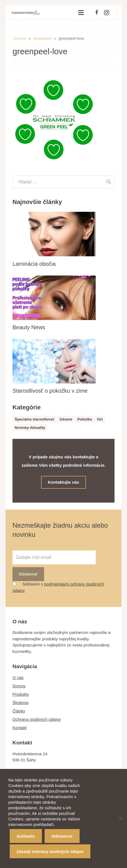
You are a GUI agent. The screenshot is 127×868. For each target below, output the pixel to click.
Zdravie (66, 419)
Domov (20, 38)
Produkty (21, 694)
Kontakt (20, 728)
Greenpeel (42, 38)
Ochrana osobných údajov (37, 719)
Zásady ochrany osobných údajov (50, 851)
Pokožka (85, 419)
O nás (18, 678)
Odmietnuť (62, 836)
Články (19, 711)
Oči (100, 419)
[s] (63, 182)
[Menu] (81, 13)
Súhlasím (26, 836)
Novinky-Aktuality (30, 428)
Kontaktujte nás (63, 482)
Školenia (21, 703)
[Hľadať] (109, 182)
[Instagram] (106, 13)
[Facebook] (96, 13)
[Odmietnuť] (120, 818)
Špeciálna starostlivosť (35, 419)
